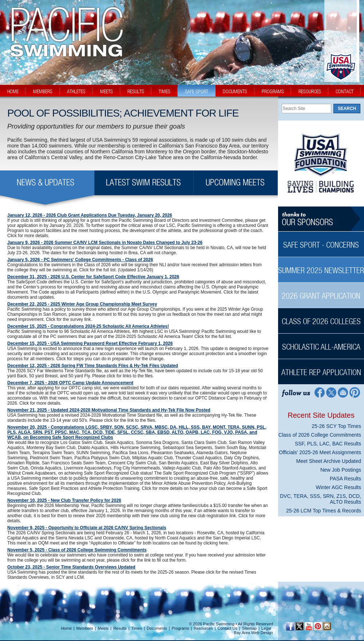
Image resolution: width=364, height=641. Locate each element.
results (136, 91)
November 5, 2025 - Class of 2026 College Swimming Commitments (77, 550)
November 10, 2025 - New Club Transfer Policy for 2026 (64, 500)
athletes (76, 91)
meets (106, 91)
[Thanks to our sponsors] (321, 219)
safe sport (197, 91)
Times (137, 628)
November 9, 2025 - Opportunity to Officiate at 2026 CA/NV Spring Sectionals (87, 528)
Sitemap (249, 628)
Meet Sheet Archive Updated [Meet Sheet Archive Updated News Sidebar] (329, 461)
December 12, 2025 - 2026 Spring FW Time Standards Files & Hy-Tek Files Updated (93, 366)
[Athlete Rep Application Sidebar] (321, 368)
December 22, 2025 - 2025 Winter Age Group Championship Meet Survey (82, 304)
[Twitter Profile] (331, 392)
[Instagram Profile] (327, 626)
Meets (103, 628)
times (165, 91)
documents (235, 91)
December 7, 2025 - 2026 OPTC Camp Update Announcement (70, 383)
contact (345, 91)
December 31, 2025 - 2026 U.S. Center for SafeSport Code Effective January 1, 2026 (93, 277)
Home (66, 628)
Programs (181, 628)
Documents (157, 628)
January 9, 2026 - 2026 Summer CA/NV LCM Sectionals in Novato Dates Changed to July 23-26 (105, 243)
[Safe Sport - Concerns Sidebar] (321, 241)
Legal (266, 628)
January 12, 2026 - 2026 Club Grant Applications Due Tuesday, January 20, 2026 (90, 215)
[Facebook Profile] (319, 392)
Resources (203, 628)
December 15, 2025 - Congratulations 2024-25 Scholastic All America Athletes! (88, 326)
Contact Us (227, 628)
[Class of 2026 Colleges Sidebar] (321, 317)
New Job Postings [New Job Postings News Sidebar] (341, 470)
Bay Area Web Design (254, 633)
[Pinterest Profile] (355, 392)
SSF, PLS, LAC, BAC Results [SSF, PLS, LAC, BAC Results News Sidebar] (328, 444)
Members (85, 628)
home (13, 91)
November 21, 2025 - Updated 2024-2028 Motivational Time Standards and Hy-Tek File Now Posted (109, 410)
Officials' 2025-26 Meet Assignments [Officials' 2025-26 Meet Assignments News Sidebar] (320, 452)
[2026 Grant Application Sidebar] (321, 292)
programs (273, 91)
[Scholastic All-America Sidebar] (321, 343)
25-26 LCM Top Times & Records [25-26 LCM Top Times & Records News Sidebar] (324, 511)
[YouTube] (308, 626)
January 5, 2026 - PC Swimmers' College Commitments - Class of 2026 (80, 260)
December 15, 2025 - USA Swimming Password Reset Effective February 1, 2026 (90, 343)
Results (120, 628)
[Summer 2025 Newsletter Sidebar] (321, 266)
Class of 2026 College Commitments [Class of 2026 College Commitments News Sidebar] (320, 435)
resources (310, 91)
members (43, 91)
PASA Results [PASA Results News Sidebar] (345, 479)
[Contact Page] (343, 392)
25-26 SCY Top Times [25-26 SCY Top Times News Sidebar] (336, 426)
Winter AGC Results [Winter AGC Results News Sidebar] (339, 487)
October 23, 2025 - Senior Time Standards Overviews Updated (71, 567)
